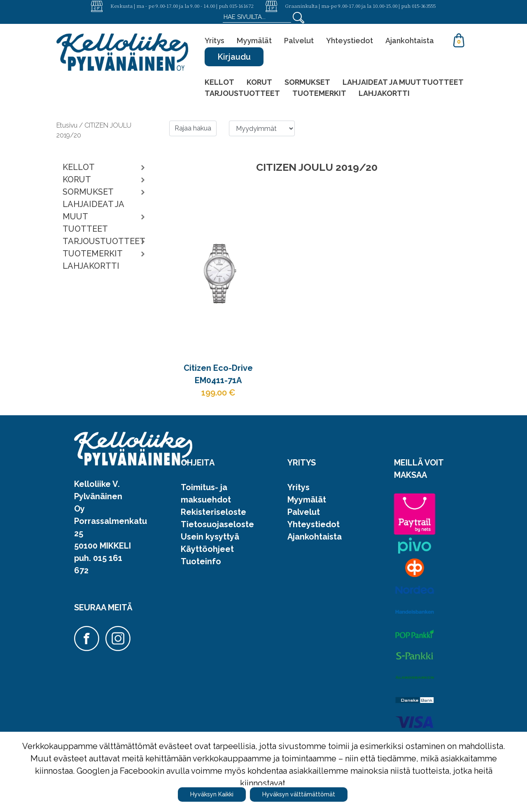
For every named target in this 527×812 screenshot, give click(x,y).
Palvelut (299, 41)
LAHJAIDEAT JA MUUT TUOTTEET (403, 82)
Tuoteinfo (201, 561)
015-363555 (424, 6)
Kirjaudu (234, 57)
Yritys (215, 41)
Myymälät (254, 41)
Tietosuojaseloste (217, 524)
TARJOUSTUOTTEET (242, 93)
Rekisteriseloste (213, 512)
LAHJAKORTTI (384, 93)
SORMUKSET (307, 82)
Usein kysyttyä (210, 537)
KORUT (259, 82)
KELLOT (219, 82)
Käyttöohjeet (207, 549)
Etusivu (68, 125)
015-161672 (241, 6)
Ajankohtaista (410, 41)
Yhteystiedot (350, 41)
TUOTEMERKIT (319, 93)
